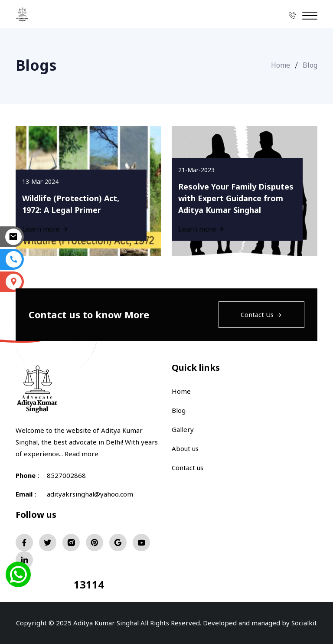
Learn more (201, 229)
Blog (179, 410)
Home (281, 65)
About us (185, 448)
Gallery (183, 429)
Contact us (188, 467)
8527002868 (66, 475)
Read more (82, 454)
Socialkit (304, 623)
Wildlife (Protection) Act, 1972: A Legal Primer (71, 204)
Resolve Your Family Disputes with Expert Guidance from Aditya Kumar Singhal (236, 198)
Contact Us (261, 314)
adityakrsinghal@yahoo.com (90, 494)
